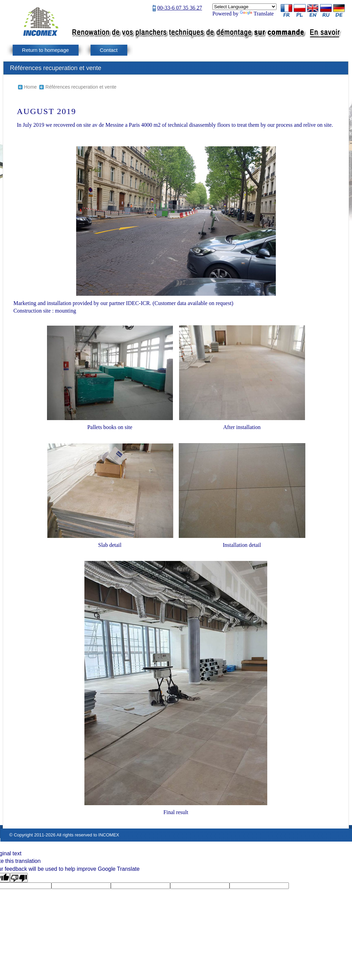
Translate (257, 14)
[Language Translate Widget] (244, 7)
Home (30, 87)
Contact (109, 50)
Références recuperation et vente (81, 87)
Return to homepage (45, 50)
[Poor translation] (19, 878)
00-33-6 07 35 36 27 (180, 8)
